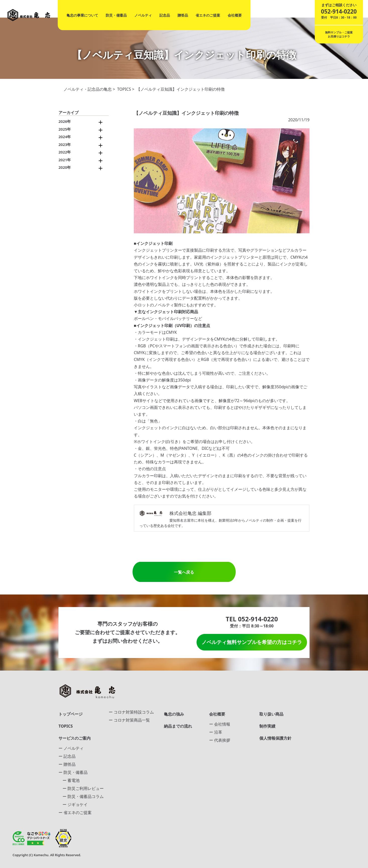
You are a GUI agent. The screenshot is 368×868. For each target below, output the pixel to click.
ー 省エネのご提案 (75, 812)
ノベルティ (143, 15)
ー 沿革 (216, 732)
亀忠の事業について (82, 15)
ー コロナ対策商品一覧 (129, 720)
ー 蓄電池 (69, 780)
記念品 (165, 15)
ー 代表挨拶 (220, 740)
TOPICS (124, 89)
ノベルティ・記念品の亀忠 (88, 89)
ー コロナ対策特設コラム (131, 712)
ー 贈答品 (67, 764)
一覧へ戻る (184, 572)
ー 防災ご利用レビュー (81, 788)
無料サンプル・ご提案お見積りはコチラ (339, 34)
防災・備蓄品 (116, 15)
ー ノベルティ (71, 748)
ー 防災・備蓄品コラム (81, 796)
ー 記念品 (67, 756)
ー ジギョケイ (73, 804)
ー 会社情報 (220, 724)
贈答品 (183, 15)
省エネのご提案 (208, 15)
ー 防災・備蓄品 (73, 772)
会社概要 (235, 15)
